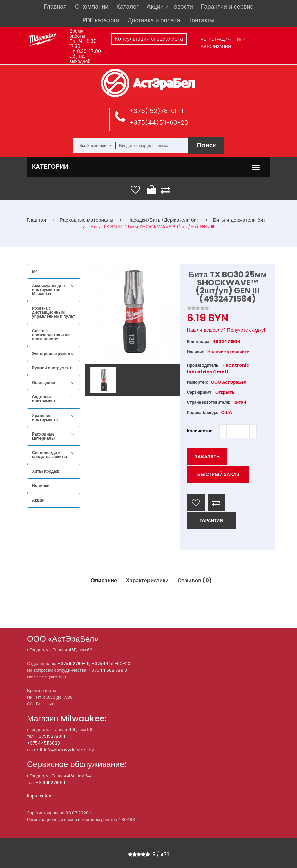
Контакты (201, 20)
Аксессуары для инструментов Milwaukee (48, 290)
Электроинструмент (52, 354)
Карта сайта (39, 796)
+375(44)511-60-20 (159, 123)
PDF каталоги (101, 20)
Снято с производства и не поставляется (51, 335)
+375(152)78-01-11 (156, 111)
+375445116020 (44, 743)
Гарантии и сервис (227, 7)
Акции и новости (170, 7)
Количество (200, 431)
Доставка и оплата (154, 20)
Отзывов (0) (195, 580)
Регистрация (216, 39)
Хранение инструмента (45, 418)
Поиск (206, 145)
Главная (56, 7)
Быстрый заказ (219, 474)
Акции (38, 500)
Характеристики (147, 580)
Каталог (127, 7)
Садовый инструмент (44, 399)
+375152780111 (50, 736)
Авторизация (216, 46)
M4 (35, 271)
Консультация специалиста (149, 39)
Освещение (44, 383)
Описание (104, 580)
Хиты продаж (45, 471)
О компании (92, 7)
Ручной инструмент (52, 368)
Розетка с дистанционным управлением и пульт (53, 312)
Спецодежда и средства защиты (50, 455)
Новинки (41, 486)
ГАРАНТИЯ (211, 520)
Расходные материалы (43, 436)
